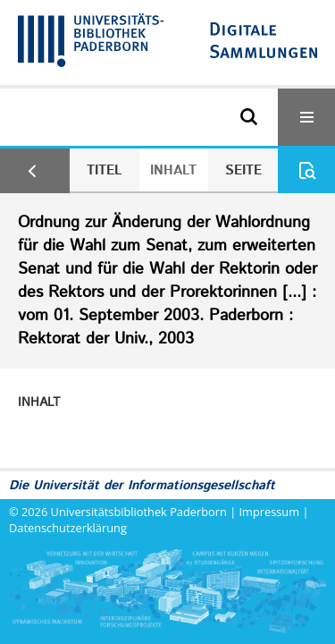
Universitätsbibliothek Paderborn (139, 512)
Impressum (270, 512)
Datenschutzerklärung (68, 528)
